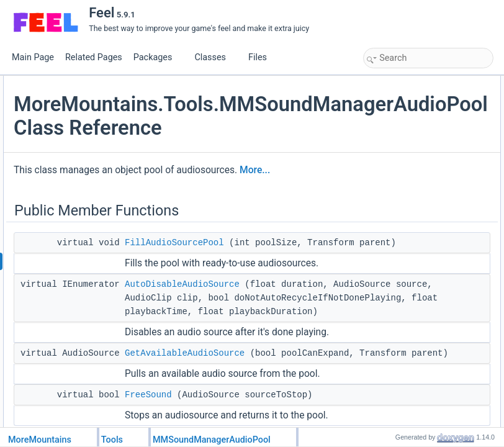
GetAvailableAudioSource (419, 124)
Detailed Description (400, 205)
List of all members (398, 328)
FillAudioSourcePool (322, 307)
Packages (158, 57)
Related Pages (94, 57)
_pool (386, 192)
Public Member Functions (409, 83)
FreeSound (395, 137)
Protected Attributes (399, 178)
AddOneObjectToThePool (419, 165)
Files (262, 57)
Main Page (33, 57)
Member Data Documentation (416, 301)
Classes (215, 57)
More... (240, 234)
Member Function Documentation (422, 219)
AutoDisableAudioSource (330, 376)
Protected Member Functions (415, 151)
